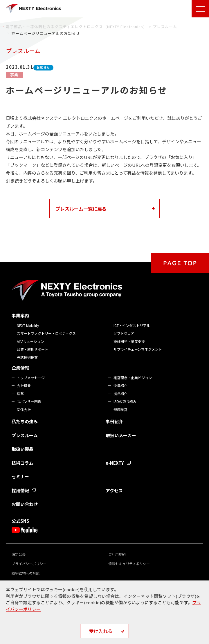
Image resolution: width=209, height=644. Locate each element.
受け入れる (101, 631)
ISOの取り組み (125, 401)
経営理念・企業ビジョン (133, 378)
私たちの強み (25, 421)
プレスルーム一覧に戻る (81, 209)
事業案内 (20, 315)
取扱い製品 (22, 449)
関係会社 (24, 409)
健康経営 (120, 409)
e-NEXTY (115, 463)
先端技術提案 (27, 357)
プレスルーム (25, 435)
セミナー (20, 476)
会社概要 (24, 385)
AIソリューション (30, 341)
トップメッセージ (31, 378)
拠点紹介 (120, 394)
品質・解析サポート (33, 349)
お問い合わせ (25, 504)
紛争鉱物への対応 (26, 573)
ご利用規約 (117, 554)
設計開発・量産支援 (129, 341)
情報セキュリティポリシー (129, 563)
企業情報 (20, 368)
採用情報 (20, 490)
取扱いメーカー (121, 435)
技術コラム (22, 463)
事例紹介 (114, 421)
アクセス (114, 490)
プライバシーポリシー (29, 563)
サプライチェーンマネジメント (138, 349)
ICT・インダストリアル (132, 325)
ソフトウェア (124, 333)
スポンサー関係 (29, 401)
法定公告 (19, 554)
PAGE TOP (180, 263)
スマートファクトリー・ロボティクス (46, 333)
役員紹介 (120, 385)
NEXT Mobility (28, 325)
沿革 (20, 394)
